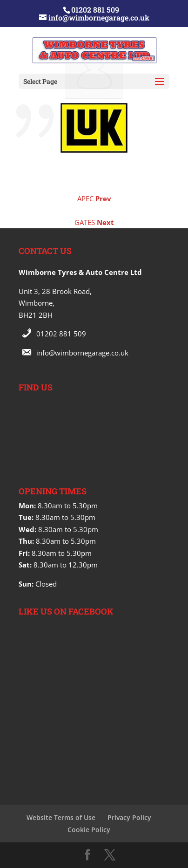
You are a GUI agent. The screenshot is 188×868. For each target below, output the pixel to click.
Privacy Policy (129, 817)
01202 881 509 (61, 334)
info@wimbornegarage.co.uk (82, 353)
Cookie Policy (89, 830)
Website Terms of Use (61, 817)
